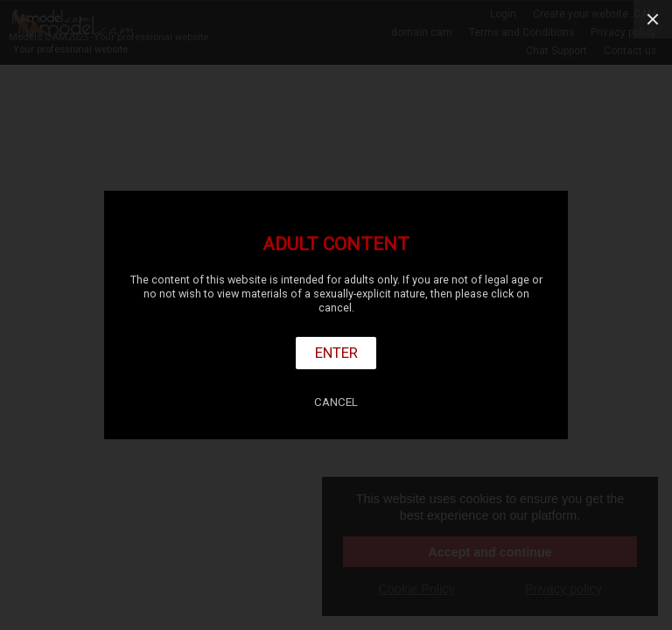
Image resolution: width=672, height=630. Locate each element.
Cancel (336, 402)
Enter (336, 353)
